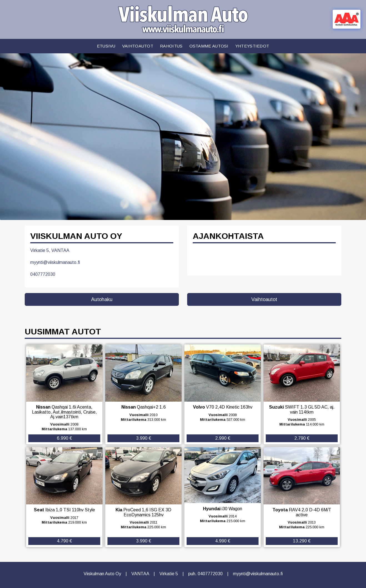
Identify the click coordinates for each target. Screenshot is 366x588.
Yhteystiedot (252, 46)
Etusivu (106, 46)
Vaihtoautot (138, 46)
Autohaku (102, 299)
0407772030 (43, 274)
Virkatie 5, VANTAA (50, 250)
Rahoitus (171, 46)
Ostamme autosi (209, 46)
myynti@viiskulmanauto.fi (55, 262)
